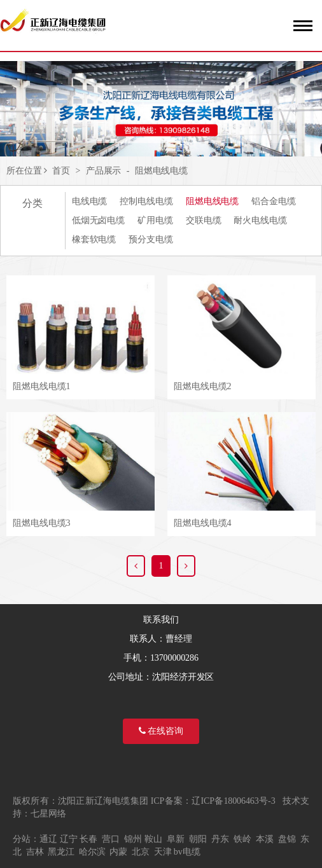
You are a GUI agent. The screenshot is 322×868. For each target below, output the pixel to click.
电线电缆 (90, 201)
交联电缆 (204, 220)
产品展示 (104, 171)
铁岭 (242, 839)
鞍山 (153, 839)
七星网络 (48, 814)
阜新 (176, 839)
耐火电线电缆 (260, 220)
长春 (88, 839)
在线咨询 (161, 731)
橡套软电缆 (94, 239)
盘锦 (287, 839)
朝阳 (198, 839)
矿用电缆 (155, 220)
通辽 (48, 839)
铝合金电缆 (274, 201)
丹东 (220, 839)
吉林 (35, 852)
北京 (141, 852)
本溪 (265, 839)
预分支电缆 (151, 239)
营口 (111, 839)
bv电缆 (187, 852)
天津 (163, 852)
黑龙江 (61, 852)
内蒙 (118, 852)
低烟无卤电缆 (98, 220)
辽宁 (69, 839)
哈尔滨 (92, 852)
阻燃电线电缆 (161, 171)
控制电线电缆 (146, 201)
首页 (61, 171)
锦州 (133, 839)
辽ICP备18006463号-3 (233, 801)
